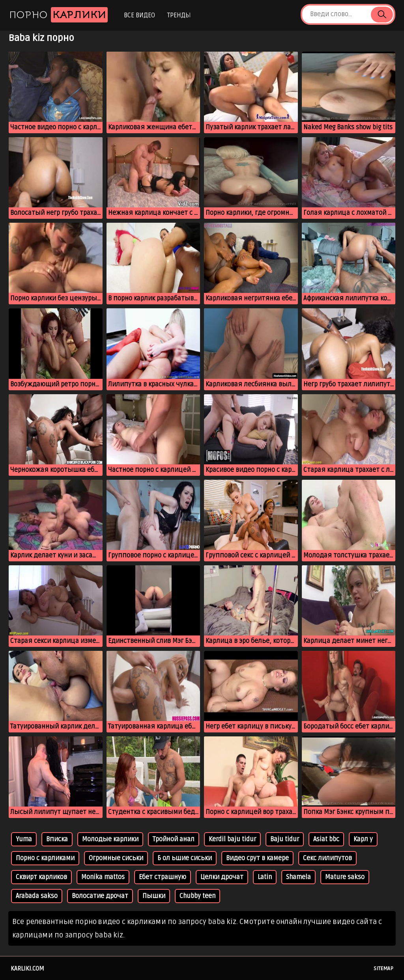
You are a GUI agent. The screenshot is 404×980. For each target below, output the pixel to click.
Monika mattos (103, 877)
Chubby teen (197, 896)
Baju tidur (285, 839)
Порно (58, 15)
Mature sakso (345, 877)
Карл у (363, 839)
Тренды (179, 15)
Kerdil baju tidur (232, 839)
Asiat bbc (326, 839)
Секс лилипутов (327, 858)
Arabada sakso (37, 896)
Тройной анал (174, 839)
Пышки (154, 896)
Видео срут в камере (257, 858)
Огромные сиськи (116, 858)
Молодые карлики (110, 839)
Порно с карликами (45, 858)
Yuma (24, 839)
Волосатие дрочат (100, 896)
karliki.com (27, 969)
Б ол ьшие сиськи (185, 858)
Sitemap (383, 969)
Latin (265, 877)
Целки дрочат (222, 877)
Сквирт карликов (41, 877)
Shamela (298, 877)
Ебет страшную (163, 877)
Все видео (139, 15)
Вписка (57, 839)
